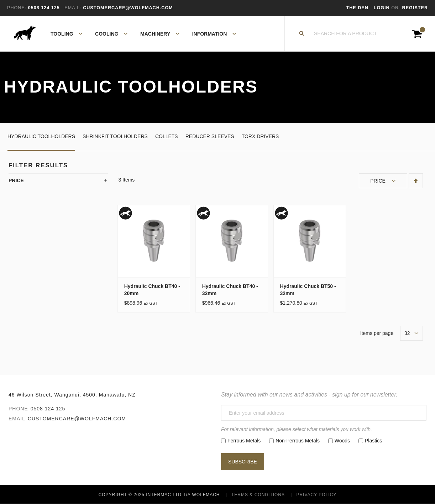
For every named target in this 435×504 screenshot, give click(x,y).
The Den (357, 8)
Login (382, 8)
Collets (167, 136)
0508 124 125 (48, 409)
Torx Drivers (260, 136)
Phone (18, 409)
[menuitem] (62, 34)
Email (17, 419)
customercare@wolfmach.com (77, 419)
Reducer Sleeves (210, 136)
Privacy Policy (316, 495)
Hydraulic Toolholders (41, 136)
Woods (342, 441)
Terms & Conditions (258, 495)
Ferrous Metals (244, 441)
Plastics (373, 441)
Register (415, 8)
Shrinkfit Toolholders (115, 136)
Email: (73, 8)
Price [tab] (16, 180)
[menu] (141, 34)
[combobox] (346, 34)
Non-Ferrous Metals (298, 441)
